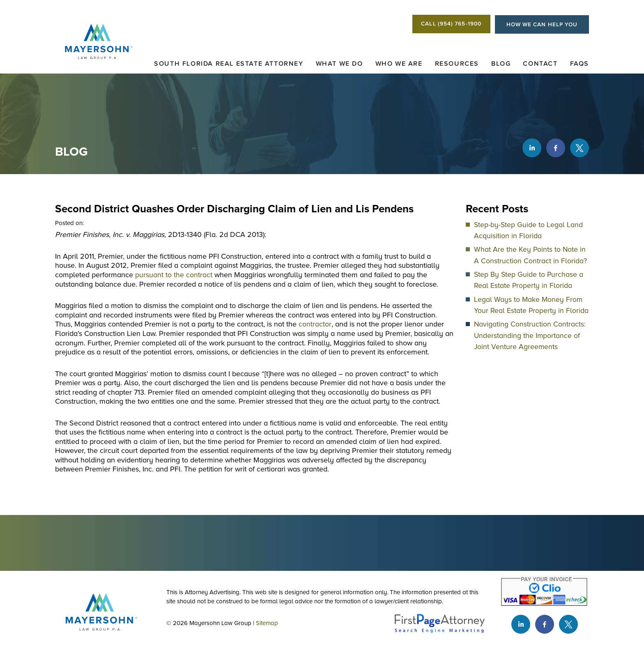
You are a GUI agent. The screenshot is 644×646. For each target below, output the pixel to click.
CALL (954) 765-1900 (444, 25)
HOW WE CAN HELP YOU (539, 25)
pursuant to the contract (174, 276)
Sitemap (271, 624)
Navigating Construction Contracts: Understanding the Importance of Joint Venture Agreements (530, 335)
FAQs (580, 65)
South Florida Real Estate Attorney (229, 65)
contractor (315, 325)
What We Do (339, 65)
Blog (501, 65)
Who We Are (399, 65)
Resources (457, 65)
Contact (540, 65)
